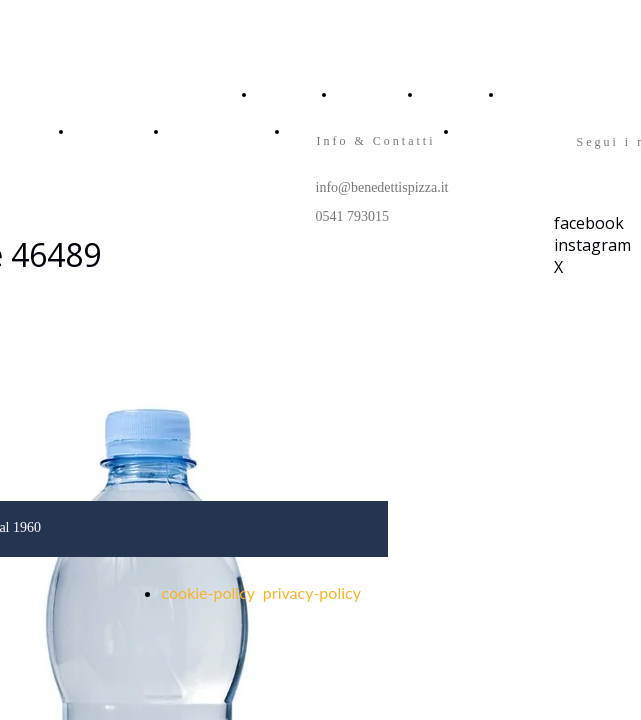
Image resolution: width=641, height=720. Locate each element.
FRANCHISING (208, 131)
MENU (439, 94)
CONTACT (531, 94)
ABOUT (356, 94)
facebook (589, 223)
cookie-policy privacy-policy (261, 592)
